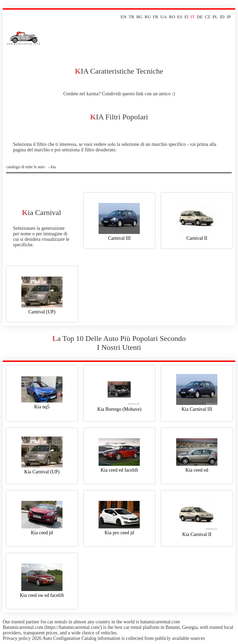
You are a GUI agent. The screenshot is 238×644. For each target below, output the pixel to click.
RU (148, 17)
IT (193, 17)
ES (180, 17)
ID (222, 17)
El (186, 17)
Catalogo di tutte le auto (26, 167)
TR (131, 17)
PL (215, 17)
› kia (52, 167)
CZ (208, 17)
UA (164, 17)
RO (172, 17)
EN (123, 17)
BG (139, 17)
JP (229, 17)
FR (156, 17)
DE (200, 17)
